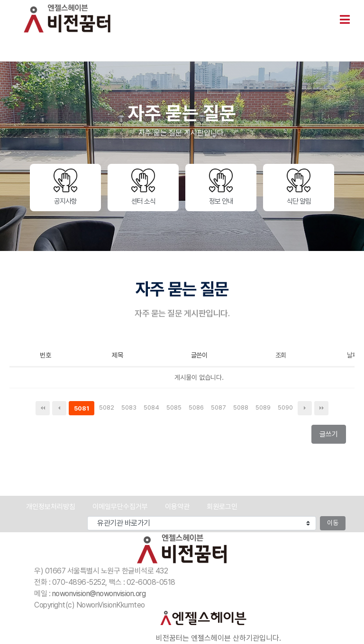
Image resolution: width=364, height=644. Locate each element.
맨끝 (321, 408)
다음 (305, 408)
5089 (264, 408)
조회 (281, 355)
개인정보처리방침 (51, 507)
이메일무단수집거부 (120, 507)
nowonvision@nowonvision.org (99, 594)
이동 (333, 523)
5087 (220, 408)
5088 (242, 408)
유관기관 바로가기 (12, 516)
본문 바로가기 (0, 0)
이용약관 (177, 507)
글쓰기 (332, 436)
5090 (287, 408)
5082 (108, 408)
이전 (59, 408)
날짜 (352, 355)
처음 (43, 408)
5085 (175, 408)
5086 (197, 408)
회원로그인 (222, 507)
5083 (130, 408)
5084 (153, 408)
